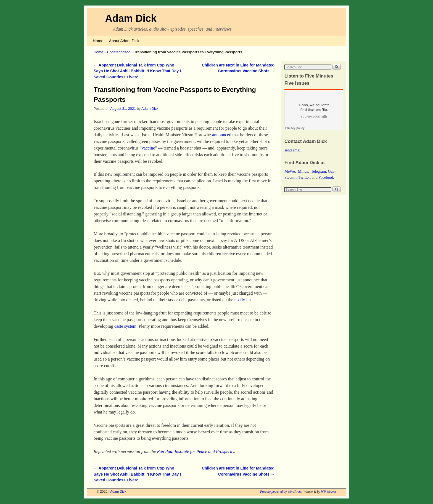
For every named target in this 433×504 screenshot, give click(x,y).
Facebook (326, 177)
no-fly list (243, 300)
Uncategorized (119, 52)
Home (98, 41)
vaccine (148, 148)
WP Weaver (329, 492)
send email (293, 150)
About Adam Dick (124, 41)
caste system (125, 326)
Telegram (318, 171)
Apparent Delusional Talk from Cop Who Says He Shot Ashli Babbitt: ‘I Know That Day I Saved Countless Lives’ (137, 71)
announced (222, 135)
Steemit (291, 177)
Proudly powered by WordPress (281, 492)
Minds (303, 171)
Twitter (304, 177)
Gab (331, 171)
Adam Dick (131, 18)
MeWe (290, 171)
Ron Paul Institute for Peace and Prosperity (195, 451)
